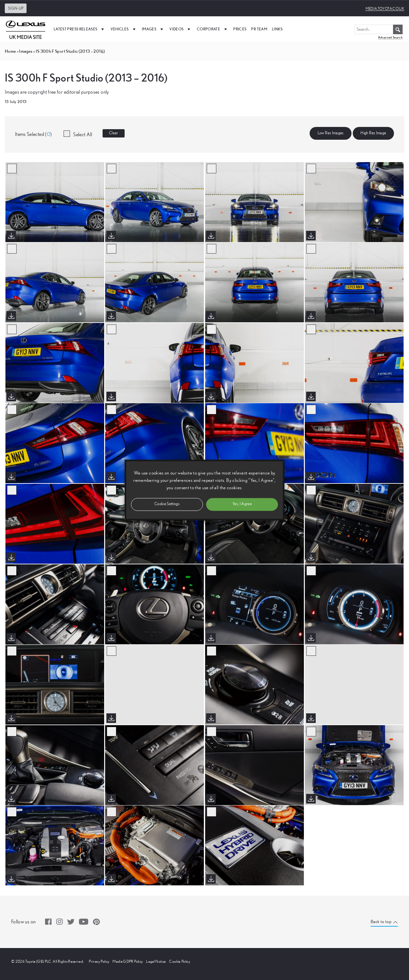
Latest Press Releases (80, 29)
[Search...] (379, 29)
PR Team (259, 29)
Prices (240, 29)
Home (10, 51)
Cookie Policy (180, 961)
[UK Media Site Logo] (26, 29)
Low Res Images (331, 133)
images (26, 51)
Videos (181, 29)
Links (277, 29)
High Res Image (373, 133)
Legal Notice (156, 961)
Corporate (213, 29)
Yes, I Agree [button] (242, 504)
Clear (114, 133)
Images (153, 29)
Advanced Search (390, 37)
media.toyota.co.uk (385, 9)
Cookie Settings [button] (167, 504)
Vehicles (124, 29)
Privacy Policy (99, 961)
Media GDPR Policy (128, 961)
